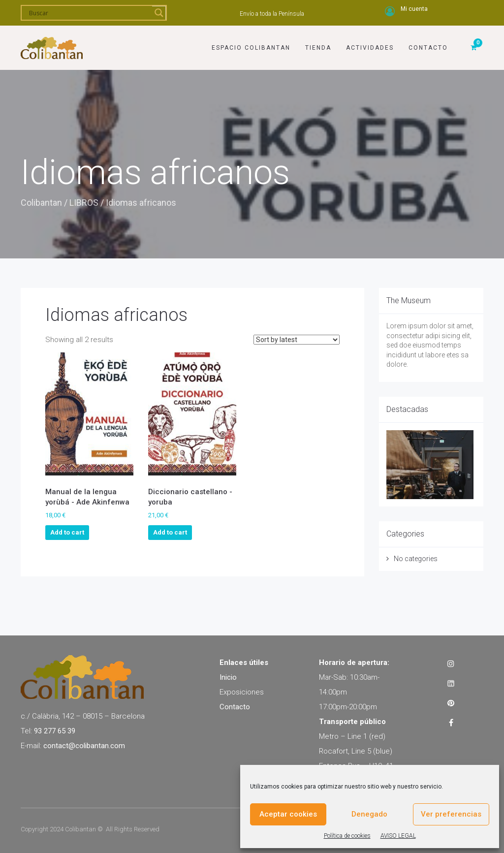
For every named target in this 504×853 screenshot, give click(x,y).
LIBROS (84, 203)
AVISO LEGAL (398, 836)
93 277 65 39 (55, 731)
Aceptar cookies (288, 814)
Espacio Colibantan (251, 48)
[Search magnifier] (159, 13)
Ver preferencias (451, 814)
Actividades (370, 48)
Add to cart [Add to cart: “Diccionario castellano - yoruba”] (170, 532)
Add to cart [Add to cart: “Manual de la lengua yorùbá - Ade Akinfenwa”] (67, 532)
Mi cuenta (414, 9)
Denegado (369, 814)
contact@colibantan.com (84, 746)
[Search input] (89, 13)
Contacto (428, 48)
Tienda (318, 48)
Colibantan (41, 203)
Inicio (228, 677)
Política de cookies (347, 836)
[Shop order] (297, 340)
